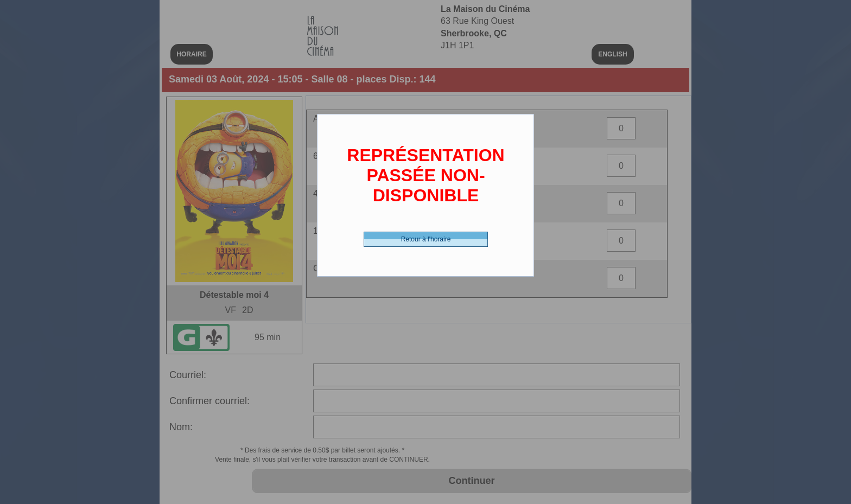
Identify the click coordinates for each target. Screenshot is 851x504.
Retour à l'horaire (426, 239)
